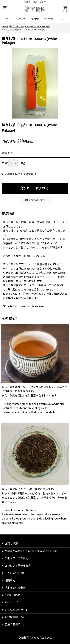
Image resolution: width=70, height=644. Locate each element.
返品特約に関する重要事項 (19, 174)
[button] (5, 9)
